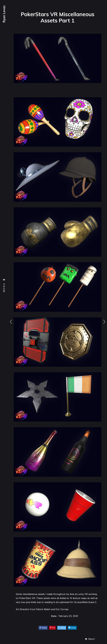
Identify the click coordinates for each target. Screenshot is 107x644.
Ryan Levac (4, 14)
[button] (90, 639)
